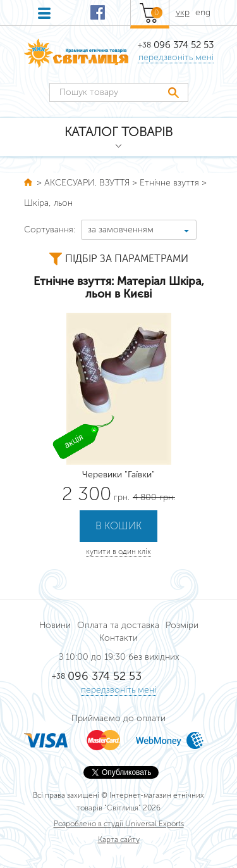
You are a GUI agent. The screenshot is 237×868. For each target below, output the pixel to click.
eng (203, 12)
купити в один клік (118, 551)
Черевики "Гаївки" (118, 475)
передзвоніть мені (176, 57)
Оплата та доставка (118, 625)
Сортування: (50, 230)
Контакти (118, 638)
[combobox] (139, 230)
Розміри (182, 625)
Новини (55, 625)
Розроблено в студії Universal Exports (119, 824)
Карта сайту (119, 840)
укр (183, 12)
